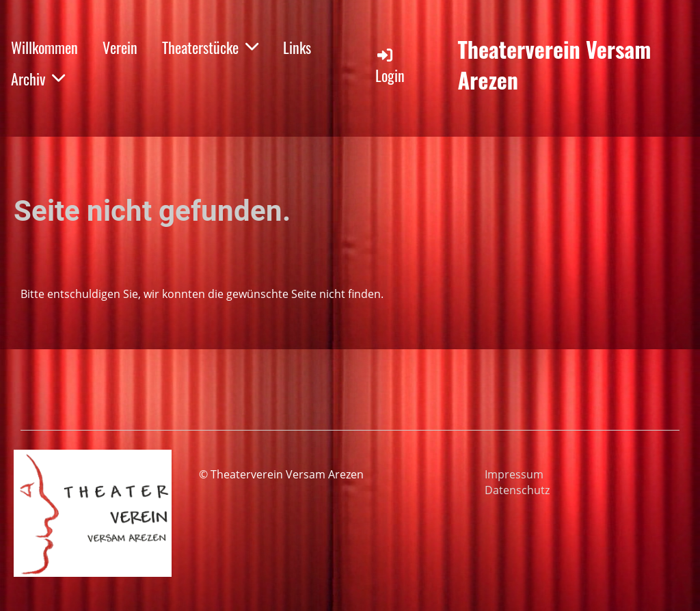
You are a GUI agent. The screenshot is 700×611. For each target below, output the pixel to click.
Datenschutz (517, 490)
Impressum (514, 474)
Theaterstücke (210, 47)
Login (390, 66)
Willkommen (44, 47)
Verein (120, 47)
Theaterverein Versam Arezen (554, 65)
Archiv (38, 79)
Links (297, 47)
